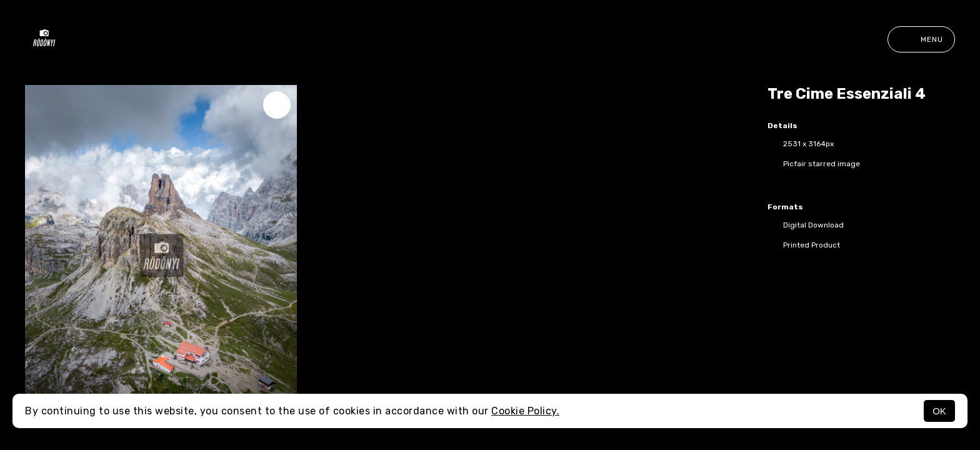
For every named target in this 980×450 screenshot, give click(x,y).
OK (939, 411)
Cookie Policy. (525, 411)
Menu (921, 39)
